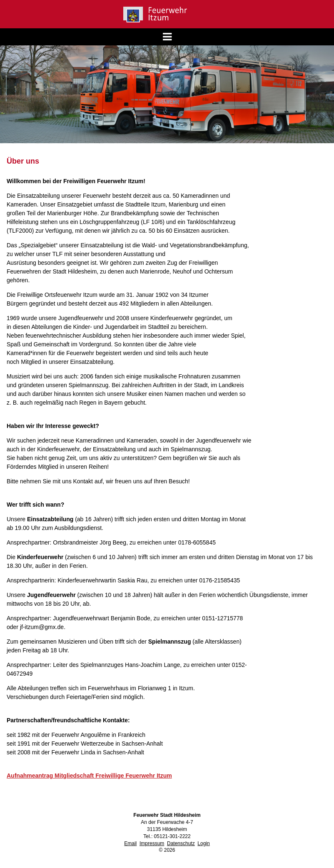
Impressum (152, 843)
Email (130, 843)
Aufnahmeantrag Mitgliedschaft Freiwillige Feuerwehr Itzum (89, 776)
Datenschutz (181, 843)
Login (203, 843)
